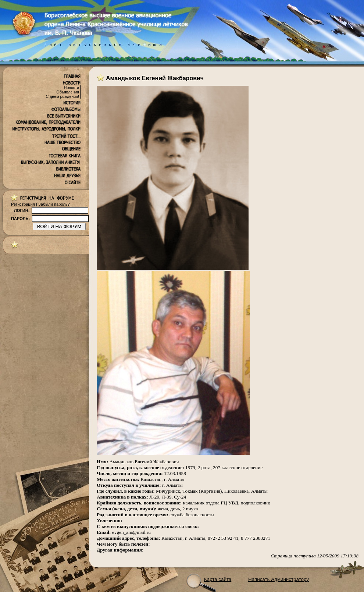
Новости (72, 88)
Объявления (68, 92)
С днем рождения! (62, 96)
